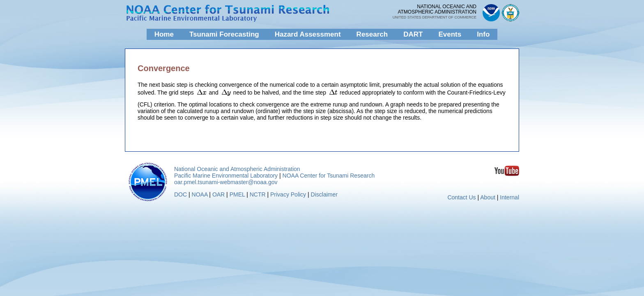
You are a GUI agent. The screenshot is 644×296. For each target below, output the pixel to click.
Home (164, 34)
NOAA (200, 194)
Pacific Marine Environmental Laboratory (226, 176)
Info (483, 34)
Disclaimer (324, 194)
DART (413, 34)
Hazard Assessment (308, 34)
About (488, 197)
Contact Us (461, 197)
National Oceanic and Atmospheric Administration (237, 169)
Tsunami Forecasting (224, 34)
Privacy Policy (288, 194)
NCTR (258, 194)
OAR (218, 194)
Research (372, 34)
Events (450, 34)
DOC (181, 194)
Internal (509, 197)
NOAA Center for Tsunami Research (329, 176)
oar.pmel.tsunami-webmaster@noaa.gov (226, 182)
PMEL (237, 194)
